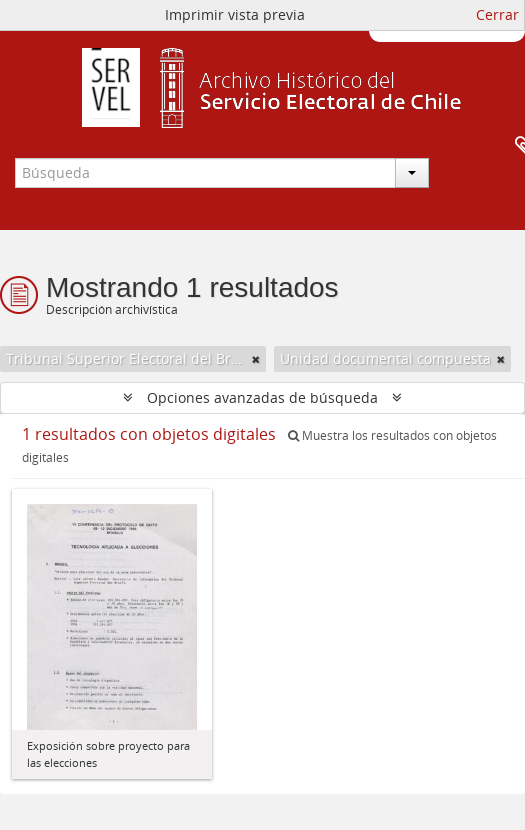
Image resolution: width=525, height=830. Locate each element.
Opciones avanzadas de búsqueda (262, 397)
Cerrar (497, 14)
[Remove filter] (256, 359)
